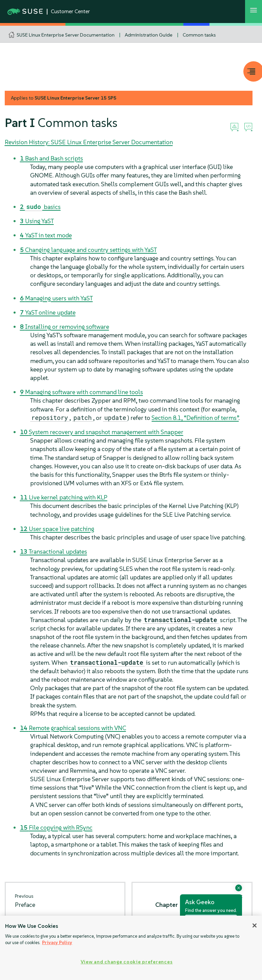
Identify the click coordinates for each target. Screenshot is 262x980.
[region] (131, 948)
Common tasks (199, 35)
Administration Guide (149, 35)
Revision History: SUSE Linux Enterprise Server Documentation (89, 142)
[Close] (255, 925)
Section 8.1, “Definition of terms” (195, 418)
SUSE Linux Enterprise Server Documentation (66, 35)
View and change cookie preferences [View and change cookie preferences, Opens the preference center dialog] (127, 962)
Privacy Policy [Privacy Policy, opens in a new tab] (57, 943)
